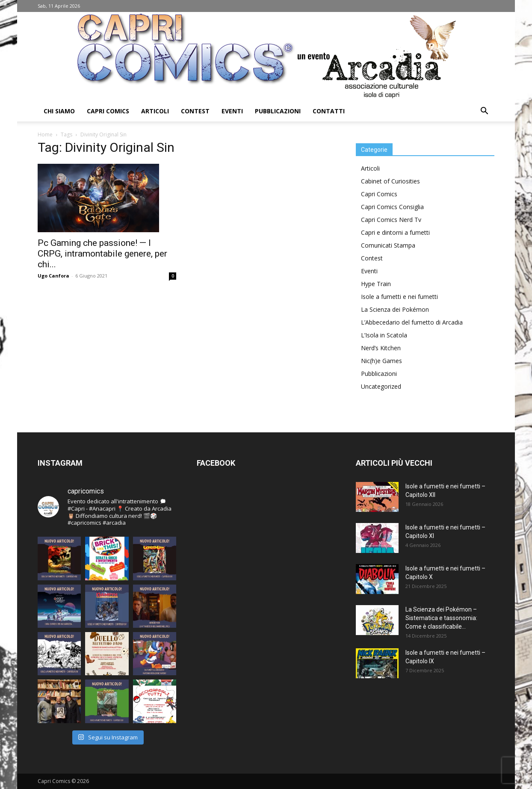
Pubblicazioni (278, 111)
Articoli (155, 111)
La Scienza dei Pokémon (395, 309)
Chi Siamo (59, 111)
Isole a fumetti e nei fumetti (399, 297)
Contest (195, 111)
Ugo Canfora (53, 276)
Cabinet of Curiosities (390, 181)
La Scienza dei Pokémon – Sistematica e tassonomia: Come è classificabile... (441, 618)
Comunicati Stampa (388, 245)
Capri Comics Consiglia (392, 207)
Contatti (329, 111)
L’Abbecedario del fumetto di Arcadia (412, 322)
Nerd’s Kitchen (381, 348)
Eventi (232, 111)
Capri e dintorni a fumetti (395, 232)
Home (45, 134)
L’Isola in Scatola (384, 335)
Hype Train (376, 284)
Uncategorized (381, 386)
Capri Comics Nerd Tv (391, 220)
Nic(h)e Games (381, 361)
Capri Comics (108, 111)
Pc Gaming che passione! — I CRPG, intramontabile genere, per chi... (102, 254)
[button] (484, 112)
